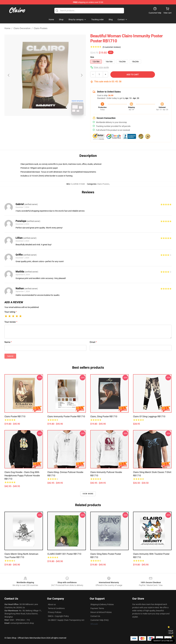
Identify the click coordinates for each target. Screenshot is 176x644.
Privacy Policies (55, 612)
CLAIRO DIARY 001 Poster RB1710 (64, 554)
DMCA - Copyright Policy (58, 616)
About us (52, 604)
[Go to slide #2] (52, 123)
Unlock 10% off (171, 632)
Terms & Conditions (56, 608)
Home (7, 28)
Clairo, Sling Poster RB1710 (104, 416)
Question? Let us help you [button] (163, 641)
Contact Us (95, 616)
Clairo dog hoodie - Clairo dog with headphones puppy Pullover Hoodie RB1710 (22, 476)
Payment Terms (97, 608)
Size (92, 57)
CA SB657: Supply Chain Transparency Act (66, 620)
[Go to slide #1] (38, 123)
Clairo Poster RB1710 (15, 416)
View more (88, 494)
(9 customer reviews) (112, 47)
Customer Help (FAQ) (100, 620)
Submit (10, 356)
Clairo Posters (41, 28)
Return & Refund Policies (101, 612)
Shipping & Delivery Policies (102, 604)
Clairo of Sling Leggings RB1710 (149, 416)
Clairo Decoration (22, 28)
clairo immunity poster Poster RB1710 (66, 416)
